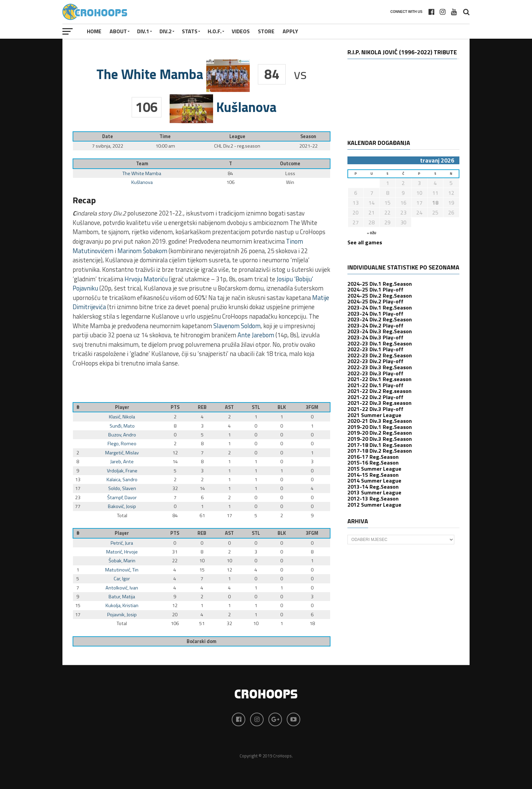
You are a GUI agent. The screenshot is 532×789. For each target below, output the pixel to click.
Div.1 (143, 31)
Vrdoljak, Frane (122, 471)
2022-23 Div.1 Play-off (375, 349)
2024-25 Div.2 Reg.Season (380, 296)
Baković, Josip (122, 506)
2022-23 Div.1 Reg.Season (380, 343)
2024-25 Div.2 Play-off (375, 301)
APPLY (290, 31)
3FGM (312, 407)
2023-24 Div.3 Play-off (375, 337)
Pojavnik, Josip (122, 615)
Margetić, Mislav (122, 453)
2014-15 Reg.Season (373, 475)
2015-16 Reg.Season (373, 463)
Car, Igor (122, 579)
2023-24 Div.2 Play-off (375, 325)
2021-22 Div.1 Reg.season (379, 379)
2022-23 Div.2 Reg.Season (380, 355)
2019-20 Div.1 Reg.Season (380, 427)
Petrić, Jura (122, 543)
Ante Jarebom (256, 335)
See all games (365, 242)
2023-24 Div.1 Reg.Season (380, 307)
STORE (266, 31)
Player (122, 407)
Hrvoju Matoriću (146, 279)
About (118, 31)
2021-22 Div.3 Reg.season (379, 403)
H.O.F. (215, 31)
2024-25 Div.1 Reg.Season (380, 284)
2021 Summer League (374, 415)
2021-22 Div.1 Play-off (375, 385)
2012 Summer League (374, 505)
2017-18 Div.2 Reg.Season (380, 451)
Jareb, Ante (122, 462)
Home (94, 31)
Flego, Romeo (122, 444)
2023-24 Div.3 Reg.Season (380, 331)
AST (229, 407)
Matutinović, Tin (122, 570)
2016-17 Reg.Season (373, 457)
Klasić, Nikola (122, 417)
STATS (190, 31)
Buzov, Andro (122, 435)
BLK (282, 407)
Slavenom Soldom (237, 326)
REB (202, 407)
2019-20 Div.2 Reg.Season (380, 433)
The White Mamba (142, 173)
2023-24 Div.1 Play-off (375, 314)
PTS (175, 407)
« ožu (372, 233)
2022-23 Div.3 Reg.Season (380, 367)
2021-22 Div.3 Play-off (375, 409)
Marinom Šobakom (142, 251)
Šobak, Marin (122, 561)
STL (256, 407)
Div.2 (166, 31)
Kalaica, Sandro (122, 480)
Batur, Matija (122, 597)
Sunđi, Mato (122, 426)
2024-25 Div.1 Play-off (375, 289)
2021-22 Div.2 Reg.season (379, 391)
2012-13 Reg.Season (373, 499)
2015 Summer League (374, 469)
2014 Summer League (374, 481)
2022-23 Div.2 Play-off (375, 361)
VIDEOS (241, 31)
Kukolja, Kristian (122, 605)
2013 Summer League (374, 492)
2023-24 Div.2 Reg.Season (380, 319)
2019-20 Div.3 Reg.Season (380, 439)
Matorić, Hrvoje (122, 552)
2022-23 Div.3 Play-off (375, 373)
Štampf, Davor (122, 497)
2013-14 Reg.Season (373, 487)
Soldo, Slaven (122, 488)
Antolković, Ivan (122, 588)
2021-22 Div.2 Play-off (375, 397)
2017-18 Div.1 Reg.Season (380, 445)
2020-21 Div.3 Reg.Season (380, 421)
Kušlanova (142, 182)
